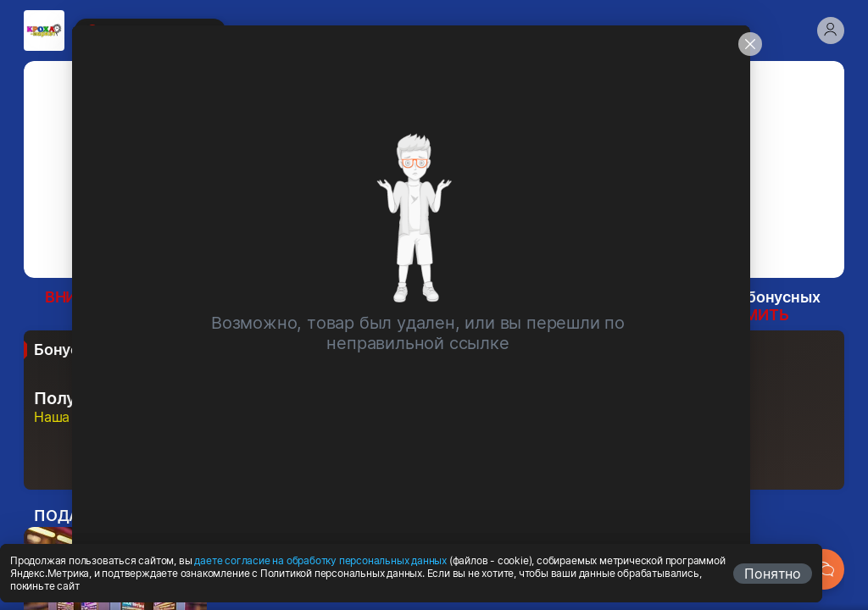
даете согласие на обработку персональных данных (320, 560)
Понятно (773, 574)
